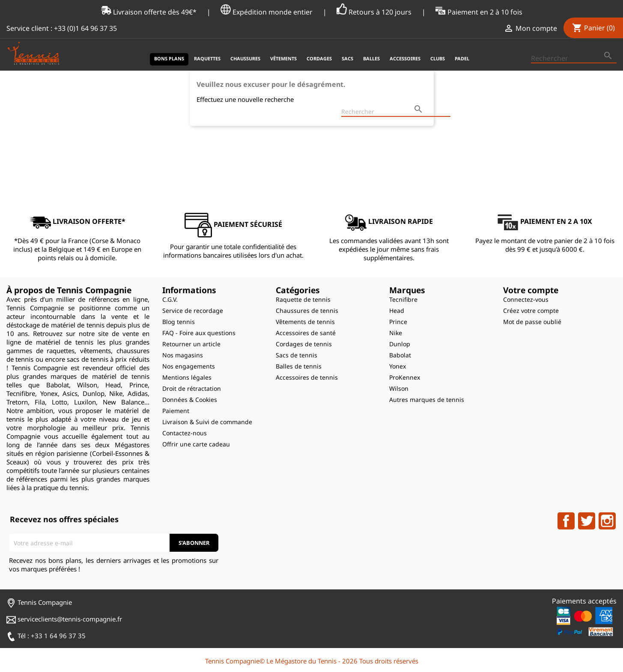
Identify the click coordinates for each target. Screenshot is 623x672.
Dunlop (400, 344)
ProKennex (405, 377)
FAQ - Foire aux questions (199, 333)
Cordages (319, 58)
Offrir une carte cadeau (196, 444)
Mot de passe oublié (532, 322)
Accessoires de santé (306, 333)
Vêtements (283, 58)
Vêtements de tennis (305, 322)
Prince (398, 322)
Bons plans (169, 58)
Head (397, 311)
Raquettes (207, 58)
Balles (371, 58)
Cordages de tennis (304, 344)
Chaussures (245, 58)
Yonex (398, 366)
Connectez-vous (526, 299)
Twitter (587, 521)
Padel (462, 58)
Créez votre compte (531, 311)
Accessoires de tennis (307, 377)
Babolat (400, 355)
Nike (396, 333)
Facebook (566, 521)
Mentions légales (187, 377)
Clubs (438, 58)
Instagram (607, 521)
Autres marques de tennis (427, 400)
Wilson (399, 388)
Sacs (347, 58)
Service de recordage (193, 311)
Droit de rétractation (192, 388)
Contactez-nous (185, 433)
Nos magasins (183, 355)
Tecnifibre (403, 299)
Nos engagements (189, 366)
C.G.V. (170, 299)
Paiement (176, 411)
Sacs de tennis (297, 355)
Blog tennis (179, 322)
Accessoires (405, 58)
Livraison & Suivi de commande (207, 422)
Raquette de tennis (303, 299)
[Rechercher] (574, 59)
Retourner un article (191, 344)
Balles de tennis (299, 366)
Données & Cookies (190, 400)
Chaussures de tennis (307, 311)
